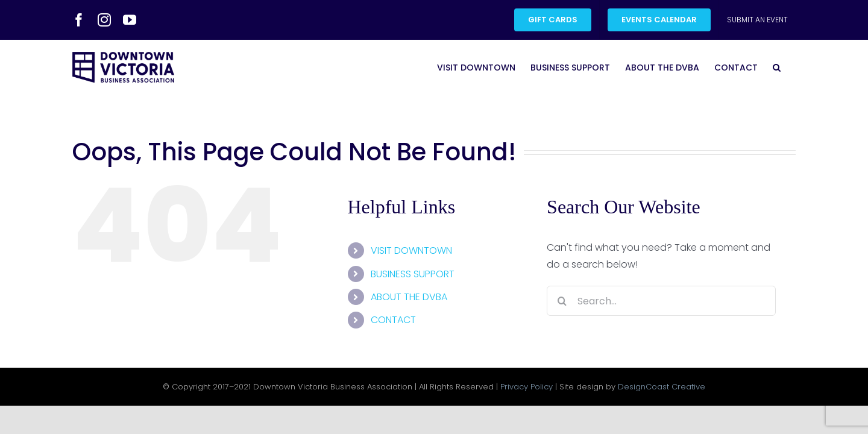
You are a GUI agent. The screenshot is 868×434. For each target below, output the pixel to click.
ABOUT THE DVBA (409, 297)
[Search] (562, 301)
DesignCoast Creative (662, 387)
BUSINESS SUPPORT (413, 274)
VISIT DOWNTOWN (411, 250)
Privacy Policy (527, 387)
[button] (792, 67)
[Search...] (661, 301)
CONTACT (393, 320)
